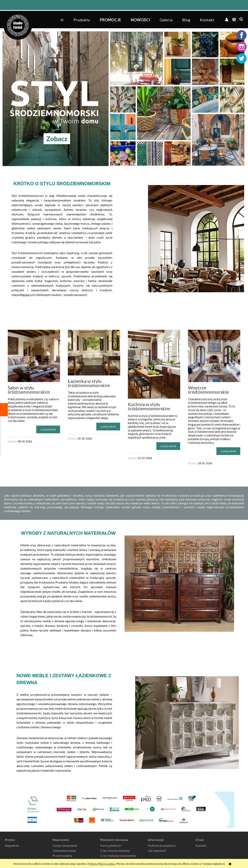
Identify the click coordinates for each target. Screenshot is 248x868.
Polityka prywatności (162, 845)
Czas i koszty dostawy (115, 850)
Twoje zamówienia (65, 845)
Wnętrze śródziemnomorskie (208, 390)
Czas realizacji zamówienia (118, 856)
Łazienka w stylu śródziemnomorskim (89, 383)
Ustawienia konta (64, 850)
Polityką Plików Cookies (102, 864)
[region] (124, 99)
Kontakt (201, 845)
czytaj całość (48, 429)
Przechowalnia (62, 856)
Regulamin (12, 845)
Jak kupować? (157, 850)
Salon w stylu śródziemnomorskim (29, 390)
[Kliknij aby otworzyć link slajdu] (124, 99)
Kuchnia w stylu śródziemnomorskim (149, 406)
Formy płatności (111, 845)
